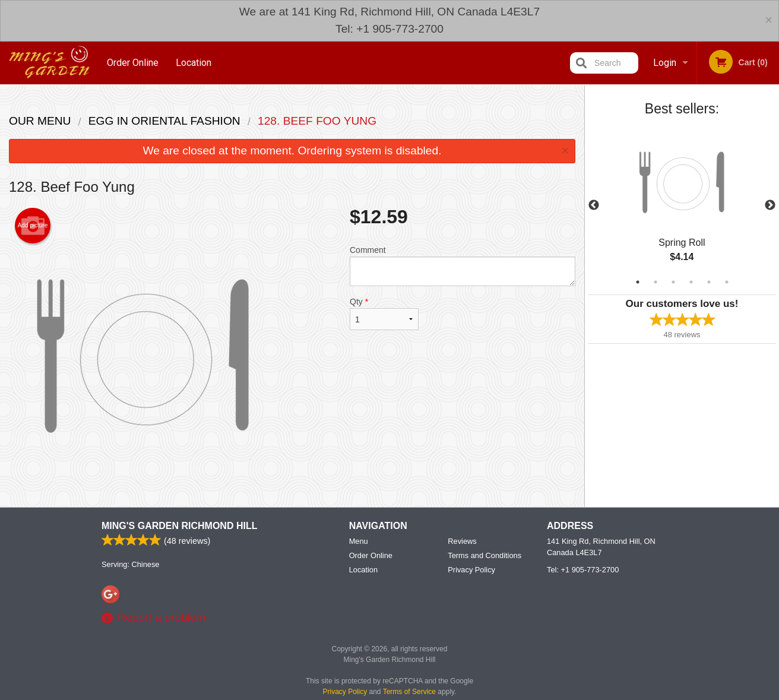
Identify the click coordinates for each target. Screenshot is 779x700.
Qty (384, 313)
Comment (463, 266)
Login (665, 63)
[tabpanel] (682, 205)
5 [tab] (709, 282)
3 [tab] (673, 282)
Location (194, 63)
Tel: (583, 612)
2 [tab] (655, 282)
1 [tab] (638, 282)
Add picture (33, 226)
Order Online (133, 63)
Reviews (462, 583)
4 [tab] (691, 282)
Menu (359, 583)
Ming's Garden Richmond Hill (179, 568)
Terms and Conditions (484, 598)
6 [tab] (727, 282)
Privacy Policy (471, 612)
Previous (594, 205)
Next (770, 205)
